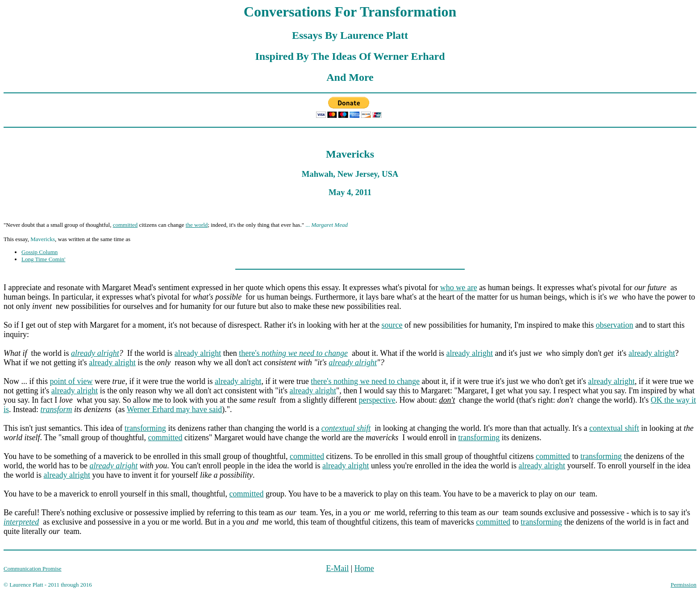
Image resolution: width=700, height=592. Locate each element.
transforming (145, 428)
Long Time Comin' (43, 259)
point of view (71, 381)
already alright (95, 353)
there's (293, 353)
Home (364, 568)
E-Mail (337, 568)
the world (197, 225)
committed (125, 225)
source (392, 325)
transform (56, 409)
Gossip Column (40, 252)
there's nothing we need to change (365, 381)
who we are (459, 288)
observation (614, 325)
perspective (377, 400)
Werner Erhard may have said (174, 409)
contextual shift (614, 428)
